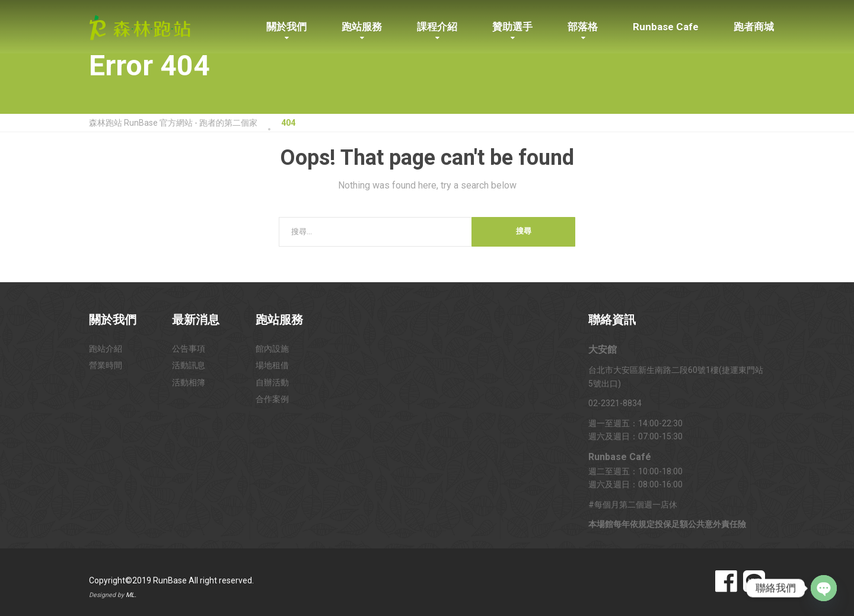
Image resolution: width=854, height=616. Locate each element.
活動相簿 (189, 382)
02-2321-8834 (615, 403)
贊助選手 (512, 27)
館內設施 (272, 349)
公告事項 (189, 349)
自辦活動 (272, 382)
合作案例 (272, 399)
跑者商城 (754, 27)
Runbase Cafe (666, 27)
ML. (131, 595)
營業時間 (106, 365)
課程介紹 (437, 27)
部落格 (583, 27)
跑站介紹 (106, 349)
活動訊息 (189, 365)
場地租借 (272, 365)
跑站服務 (362, 27)
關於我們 (286, 27)
